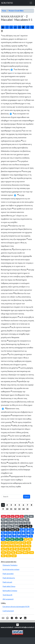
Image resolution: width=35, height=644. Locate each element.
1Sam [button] (9, 520)
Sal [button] (26, 526)
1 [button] (3, 505)
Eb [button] (3, 549)
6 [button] (23, 505)
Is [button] (21, 530)
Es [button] (8, 516)
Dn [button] (12, 533)
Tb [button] (23, 523)
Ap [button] (13, 553)
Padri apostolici (8, 574)
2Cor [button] (10, 543)
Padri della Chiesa (9, 586)
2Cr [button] (8, 523)
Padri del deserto (9, 578)
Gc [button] (7, 549)
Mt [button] (8, 539)
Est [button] (3, 526)
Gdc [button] (31, 516)
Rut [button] (3, 520)
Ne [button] (19, 523)
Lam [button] (31, 530)
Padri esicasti (7, 582)
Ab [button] (17, 536)
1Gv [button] (22, 549)
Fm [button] (29, 546)
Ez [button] (8, 533)
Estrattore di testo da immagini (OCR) (16, 607)
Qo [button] (3, 530)
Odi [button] (31, 553)
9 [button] (3, 509)
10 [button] (7, 509)
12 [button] (15, 509)
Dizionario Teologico (10, 565)
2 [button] (7, 505)
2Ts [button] (9, 546)
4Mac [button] (25, 553)
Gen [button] (4, 516)
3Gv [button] (4, 553)
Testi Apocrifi (7, 595)
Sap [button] (12, 530)
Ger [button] (26, 530)
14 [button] (23, 509)
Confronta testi (8, 611)
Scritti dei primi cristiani (11, 569)
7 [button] (27, 505)
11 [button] (11, 509)
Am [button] (26, 533)
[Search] (12, 497)
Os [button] (17, 533)
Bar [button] (3, 533)
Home (4, 11)
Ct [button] (8, 530)
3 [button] (11, 505)
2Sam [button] (16, 520)
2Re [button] (27, 520)
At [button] (26, 539)
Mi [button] (8, 536)
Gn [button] (3, 536)
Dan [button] (8, 556)
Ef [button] (20, 543)
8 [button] (31, 505)
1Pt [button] (12, 549)
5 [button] (19, 505)
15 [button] (27, 509)
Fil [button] (24, 543)
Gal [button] (16, 543)
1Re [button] (22, 520)
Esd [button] (14, 523)
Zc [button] (31, 536)
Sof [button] (21, 536)
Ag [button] (26, 536)
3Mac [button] (19, 553)
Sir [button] (17, 530)
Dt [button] (22, 516)
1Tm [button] (14, 546)
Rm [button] (30, 539)
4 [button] (15, 505)
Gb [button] (21, 526)
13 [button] (19, 509)
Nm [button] (17, 516)
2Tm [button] (20, 546)
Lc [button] (17, 539)
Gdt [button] (28, 523)
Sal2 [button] (14, 556)
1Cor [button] (4, 543)
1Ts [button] (3, 546)
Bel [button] (3, 556)
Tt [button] (25, 546)
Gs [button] (26, 516)
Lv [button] (12, 516)
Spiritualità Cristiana (10, 591)
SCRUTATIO (7, 3)
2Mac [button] (16, 526)
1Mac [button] (9, 526)
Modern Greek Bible (16, 11)
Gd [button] (9, 553)
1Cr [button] (3, 523)
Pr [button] (30, 526)
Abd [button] (31, 533)
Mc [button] (12, 539)
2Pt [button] (17, 549)
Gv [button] (21, 539)
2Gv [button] (28, 549)
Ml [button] (3, 539)
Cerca (27, 497)
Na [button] (12, 536)
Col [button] (29, 543)
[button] (18, 624)
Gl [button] (21, 533)
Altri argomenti (8, 599)
